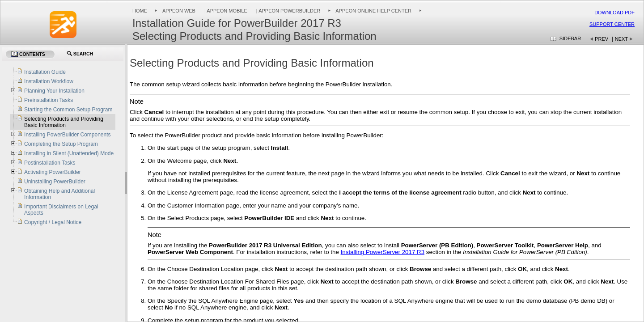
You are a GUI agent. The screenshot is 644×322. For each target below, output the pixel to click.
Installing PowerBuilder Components (67, 135)
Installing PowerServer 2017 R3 (383, 252)
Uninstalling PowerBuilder (55, 182)
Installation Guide (45, 72)
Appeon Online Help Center (373, 11)
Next (621, 39)
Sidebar (570, 38)
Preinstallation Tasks (49, 100)
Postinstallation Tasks (50, 163)
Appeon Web (179, 11)
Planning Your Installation (54, 91)
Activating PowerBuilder (53, 172)
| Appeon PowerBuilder (288, 11)
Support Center (612, 24)
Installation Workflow (49, 81)
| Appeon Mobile (225, 11)
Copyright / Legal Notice (53, 222)
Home (140, 11)
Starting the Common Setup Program (68, 110)
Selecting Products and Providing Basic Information (64, 122)
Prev (602, 39)
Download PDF (614, 13)
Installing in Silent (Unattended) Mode (69, 153)
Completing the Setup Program (61, 144)
